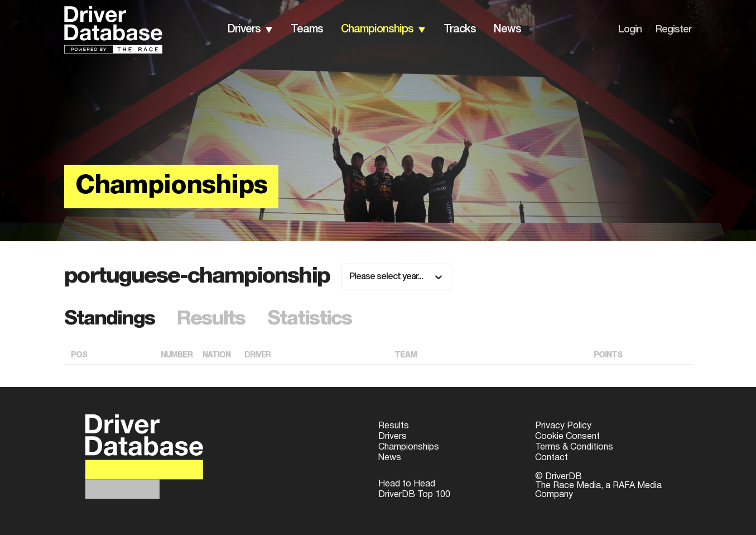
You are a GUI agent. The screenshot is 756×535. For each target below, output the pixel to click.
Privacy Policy (563, 426)
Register (674, 30)
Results (394, 426)
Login (630, 30)
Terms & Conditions (574, 447)
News (390, 458)
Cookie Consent (567, 437)
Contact (552, 458)
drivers (244, 30)
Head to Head (407, 484)
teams (307, 30)
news (507, 30)
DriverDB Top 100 (414, 495)
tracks (460, 30)
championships (377, 30)
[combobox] (350, 277)
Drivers (393, 437)
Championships (409, 447)
